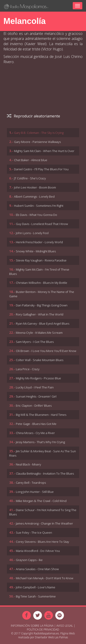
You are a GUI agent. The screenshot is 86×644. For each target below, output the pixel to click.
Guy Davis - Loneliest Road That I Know (42, 224)
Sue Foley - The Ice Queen (34, 533)
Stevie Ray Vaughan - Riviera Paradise (41, 260)
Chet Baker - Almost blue (31, 160)
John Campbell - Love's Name (36, 587)
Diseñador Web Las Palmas (51, 637)
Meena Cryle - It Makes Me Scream (39, 333)
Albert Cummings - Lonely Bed (34, 197)
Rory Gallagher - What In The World (40, 314)
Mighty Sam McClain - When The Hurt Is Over (44, 151)
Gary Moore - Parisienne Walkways (37, 142)
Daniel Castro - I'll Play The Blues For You (41, 169)
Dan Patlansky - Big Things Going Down (42, 305)
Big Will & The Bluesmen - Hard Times (41, 415)
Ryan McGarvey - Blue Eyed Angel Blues (43, 323)
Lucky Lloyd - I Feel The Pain (35, 387)
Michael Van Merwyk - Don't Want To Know (44, 578)
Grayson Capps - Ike (29, 560)
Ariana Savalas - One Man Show (37, 569)
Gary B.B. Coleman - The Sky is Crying (39, 133)
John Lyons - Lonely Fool (32, 233)
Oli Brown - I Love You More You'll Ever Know (46, 351)
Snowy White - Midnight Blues (36, 251)
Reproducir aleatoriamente (33, 116)
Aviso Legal (65, 626)
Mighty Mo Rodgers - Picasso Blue (38, 378)
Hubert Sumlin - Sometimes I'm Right (39, 206)
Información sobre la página (32, 626)
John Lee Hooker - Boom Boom (35, 187)
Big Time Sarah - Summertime (36, 596)
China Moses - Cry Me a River (35, 433)
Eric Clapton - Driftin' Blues (34, 406)
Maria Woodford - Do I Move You (38, 551)
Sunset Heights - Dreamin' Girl (36, 396)
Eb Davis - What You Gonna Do (36, 215)
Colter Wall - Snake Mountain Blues (40, 360)
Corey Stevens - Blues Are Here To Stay (42, 542)
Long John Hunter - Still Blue (35, 492)
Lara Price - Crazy (28, 369)
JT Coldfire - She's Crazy (30, 178)
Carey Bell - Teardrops (31, 483)
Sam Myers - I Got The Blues (35, 342)
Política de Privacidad (43, 630)
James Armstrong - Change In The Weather (44, 523)
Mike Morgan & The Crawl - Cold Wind (41, 501)
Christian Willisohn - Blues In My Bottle (42, 283)
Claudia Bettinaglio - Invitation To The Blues (45, 473)
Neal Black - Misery (28, 464)
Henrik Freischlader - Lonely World (39, 242)
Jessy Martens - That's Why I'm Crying (40, 442)
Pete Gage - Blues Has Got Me (36, 424)
